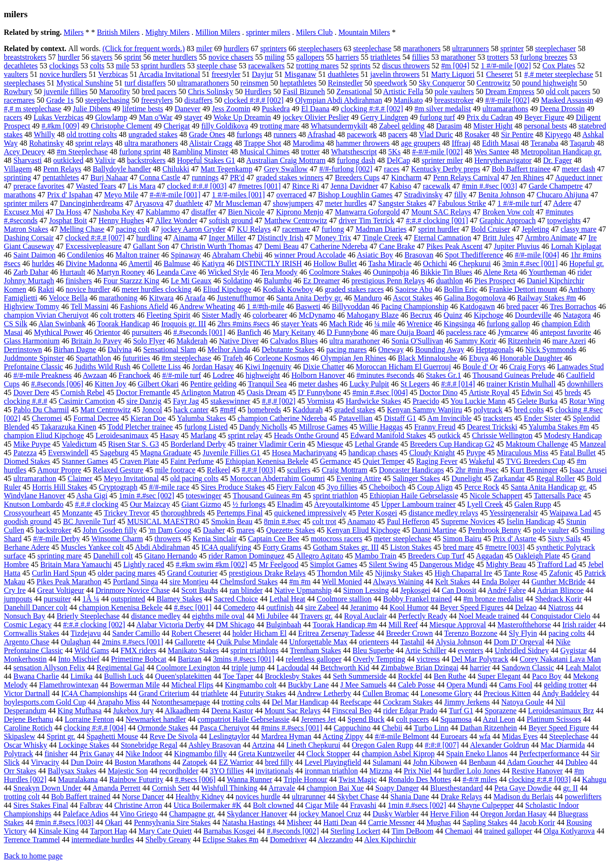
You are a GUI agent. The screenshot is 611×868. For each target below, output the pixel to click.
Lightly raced (144, 564)
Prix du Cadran (490, 117)
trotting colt (22, 797)
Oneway (391, 349)
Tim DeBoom (412, 831)
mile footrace (175, 470)
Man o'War (156, 117)
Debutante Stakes (288, 349)
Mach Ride (346, 324)
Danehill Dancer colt (36, 607)
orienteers (374, 642)
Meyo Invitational (131, 478)
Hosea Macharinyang (304, 453)
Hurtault (72, 272)
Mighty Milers (167, 32)
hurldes (43, 263)
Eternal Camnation (442, 238)
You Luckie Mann (478, 401)
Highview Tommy (32, 306)
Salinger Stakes (416, 478)
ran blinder (246, 590)
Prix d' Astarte (515, 539)
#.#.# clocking (97, 504)
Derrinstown (23, 349)
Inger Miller (227, 238)
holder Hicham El (260, 633)
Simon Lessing (366, 590)
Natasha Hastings (249, 822)
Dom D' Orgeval (519, 642)
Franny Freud (435, 427)
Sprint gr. (61, 736)
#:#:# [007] (442, 745)
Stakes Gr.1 (443, 375)
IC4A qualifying (226, 547)
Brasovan (419, 255)
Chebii (392, 728)
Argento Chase (26, 642)
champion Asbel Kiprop (398, 754)
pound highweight (549, 83)
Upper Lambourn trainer (418, 504)
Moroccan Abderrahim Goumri (278, 478)
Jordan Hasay (213, 367)
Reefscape (356, 702)
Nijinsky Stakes (399, 573)
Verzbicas (113, 74)
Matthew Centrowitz (296, 220)
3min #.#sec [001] (530, 263)
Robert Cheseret (196, 633)
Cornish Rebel (83, 392)
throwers (168, 539)
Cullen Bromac (385, 693)
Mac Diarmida (563, 745)
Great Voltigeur (61, 590)
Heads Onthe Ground (306, 435)
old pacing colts (194, 478)
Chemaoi (459, 831)
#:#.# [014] (458, 384)
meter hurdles (346, 203)
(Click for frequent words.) (144, 48)
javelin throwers (395, 74)
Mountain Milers (364, 32)
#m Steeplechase (82, 152)
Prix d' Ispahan (70, 195)
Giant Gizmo (201, 504)
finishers (79, 281)
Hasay (169, 435)
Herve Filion (449, 814)
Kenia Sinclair (214, 539)
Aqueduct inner (579, 177)
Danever (188, 109)
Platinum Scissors (554, 719)
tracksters (498, 418)
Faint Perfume (192, 461)
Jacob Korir (537, 822)
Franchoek (135, 375)
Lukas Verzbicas (58, 117)
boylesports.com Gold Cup (45, 702)
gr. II (571, 788)
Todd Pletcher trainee (140, 427)
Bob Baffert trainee (521, 169)
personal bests (546, 126)
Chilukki (176, 169)
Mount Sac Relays (292, 711)
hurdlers (236, 48)
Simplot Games (333, 564)
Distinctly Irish (280, 238)
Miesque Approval (458, 625)
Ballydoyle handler (122, 169)
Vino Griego (139, 814)
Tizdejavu (86, 633)
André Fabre (506, 590)
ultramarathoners (203, 83)
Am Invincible (449, 418)
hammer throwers (363, 143)
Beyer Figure (544, 117)
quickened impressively (310, 513)
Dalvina (120, 349)
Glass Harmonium (32, 341)
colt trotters (117, 315)
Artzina (263, 745)
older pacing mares (126, 573)
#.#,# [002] (279, 401)
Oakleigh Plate (538, 556)
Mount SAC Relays (441, 212)
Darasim (449, 126)
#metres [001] (259, 186)
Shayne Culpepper (486, 805)
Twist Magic (358, 779)
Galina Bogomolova (475, 298)
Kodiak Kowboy (288, 289)
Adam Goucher (530, 762)
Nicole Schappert (496, 496)
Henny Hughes (121, 220)
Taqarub (582, 143)
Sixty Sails (564, 539)
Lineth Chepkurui (313, 745)
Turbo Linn (431, 728)
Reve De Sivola (173, 736)
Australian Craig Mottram (286, 160)
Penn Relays (63, 169)
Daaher (214, 530)
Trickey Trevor (126, 513)
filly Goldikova (225, 126)
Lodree (223, 375)
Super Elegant (499, 676)
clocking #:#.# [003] (539, 779)
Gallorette (190, 642)
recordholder (179, 771)
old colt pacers (568, 91)
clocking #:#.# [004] (95, 728)
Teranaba (544, 143)
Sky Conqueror (442, 83)
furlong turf (437, 117)
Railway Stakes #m (547, 298)
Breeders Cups (357, 177)
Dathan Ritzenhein (489, 728)
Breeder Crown (410, 633)
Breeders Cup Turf (437, 556)
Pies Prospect (495, 281)
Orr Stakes (20, 771)
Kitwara (161, 298)
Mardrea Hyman (286, 736)
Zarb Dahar (31, 272)
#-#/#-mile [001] (175, 195)
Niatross (561, 607)
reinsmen (255, 83)
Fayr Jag (186, 401)
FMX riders (138, 650)
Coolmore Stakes (335, 272)
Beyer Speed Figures (472, 607)
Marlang (203, 435)
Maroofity (115, 91)
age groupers (421, 143)
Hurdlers (258, 91)
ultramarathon (35, 478)
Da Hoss (68, 212)
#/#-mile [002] (507, 100)
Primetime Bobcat (138, 659)
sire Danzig (144, 401)
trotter (311, 152)
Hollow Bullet (335, 263)
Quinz (453, 315)
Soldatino (237, 281)
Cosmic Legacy (28, 625)
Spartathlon (94, 358)
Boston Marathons (143, 762)
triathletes (385, 57)
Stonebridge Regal (149, 745)
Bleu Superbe (374, 650)
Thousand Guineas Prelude (514, 375)
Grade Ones (207, 134)
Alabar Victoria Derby (170, 625)
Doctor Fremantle (143, 392)
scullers (299, 470)
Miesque (330, 444)
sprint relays (94, 143)
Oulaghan (75, 642)
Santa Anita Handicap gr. (549, 487)
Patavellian (355, 418)
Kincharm (406, 177)
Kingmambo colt (251, 685)
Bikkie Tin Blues (446, 272)
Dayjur (263, 74)
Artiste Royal (489, 392)
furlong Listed (206, 427)
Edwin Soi (537, 392)
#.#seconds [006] (57, 384)
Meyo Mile (121, 195)
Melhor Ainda (229, 349)
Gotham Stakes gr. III (346, 547)
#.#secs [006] (195, 779)
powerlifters (583, 797)
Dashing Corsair (29, 238)
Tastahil (412, 642)
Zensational (354, 91)
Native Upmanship (303, 590)
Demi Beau (281, 246)
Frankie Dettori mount (523, 289)
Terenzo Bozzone (471, 633)
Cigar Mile (322, 805)
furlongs (249, 134)
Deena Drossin (562, 109)
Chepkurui (475, 263)
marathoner (458, 57)
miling (275, 57)
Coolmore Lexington (188, 668)
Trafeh (232, 358)
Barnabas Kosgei (229, 831)
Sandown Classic (528, 668)
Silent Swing (388, 564)
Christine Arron (138, 805)
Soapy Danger (397, 788)
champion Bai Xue (335, 788)
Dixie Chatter (324, 367)
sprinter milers (268, 32)
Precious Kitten (507, 693)
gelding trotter (565, 685)
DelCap (398, 160)
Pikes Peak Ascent (454, 246)
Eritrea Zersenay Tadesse (336, 633)
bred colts (529, 410)
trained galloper (508, 831)
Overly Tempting (379, 659)
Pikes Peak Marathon (69, 582)
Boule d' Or (480, 367)
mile (123, 66)
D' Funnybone (319, 392)
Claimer (80, 478)
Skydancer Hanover (257, 814)
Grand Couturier (192, 573)
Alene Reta (500, 272)
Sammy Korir (475, 341)
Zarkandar (509, 478)
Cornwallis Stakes (32, 633)
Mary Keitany (294, 332)
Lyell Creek (485, 504)
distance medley (156, 616)
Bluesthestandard (456, 788)
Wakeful (482, 461)
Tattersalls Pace (558, 496)
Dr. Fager (558, 160)
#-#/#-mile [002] (437, 152)
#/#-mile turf (182, 375)
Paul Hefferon (408, 521)
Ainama (185, 238)
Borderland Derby (198, 444)
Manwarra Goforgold (367, 212)
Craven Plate (139, 461)
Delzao (526, 607)
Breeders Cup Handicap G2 (452, 444)
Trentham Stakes (315, 650)
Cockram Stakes (408, 702)
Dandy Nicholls (263, 427)
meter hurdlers (175, 57)
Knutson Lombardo (34, 504)
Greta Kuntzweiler (267, 754)
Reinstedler (345, 83)
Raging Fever (437, 461)
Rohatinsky (47, 143)
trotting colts (241, 702)
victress (428, 659)
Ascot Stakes (413, 298)
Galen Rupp (533, 504)
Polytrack (18, 754)
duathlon (450, 281)
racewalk (437, 186)
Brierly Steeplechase (88, 616)
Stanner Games (85, 461)
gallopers (310, 57)
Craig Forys (527, 367)
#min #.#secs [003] (64, 822)
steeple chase (217, 66)
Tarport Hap (109, 831)
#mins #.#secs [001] (292, 728)
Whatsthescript (354, 152)
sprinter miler (442, 160)
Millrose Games (323, 427)
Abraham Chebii (237, 255)
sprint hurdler (439, 229)
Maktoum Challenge (537, 444)
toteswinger (204, 496)
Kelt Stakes (452, 582)
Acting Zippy (343, 736)
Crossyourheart (27, 513)
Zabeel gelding (402, 126)
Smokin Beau (232, 521)
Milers (74, 32)
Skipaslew (20, 736)
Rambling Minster (200, 152)
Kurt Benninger (534, 470)
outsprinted (128, 599)
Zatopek (195, 762)
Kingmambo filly (200, 754)
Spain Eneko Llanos (477, 754)
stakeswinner (231, 401)
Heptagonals (495, 349)
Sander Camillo (136, 633)
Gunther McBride (558, 582)
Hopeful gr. (586, 263)
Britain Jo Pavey (96, 341)
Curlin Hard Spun (59, 573)
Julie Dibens (92, 109)
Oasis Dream (267, 392)
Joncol (152, 410)
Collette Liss (161, 367)
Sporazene (500, 711)
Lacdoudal (293, 668)
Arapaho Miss (118, 702)
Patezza (25, 453)
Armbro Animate (551, 238)
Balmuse (177, 263)
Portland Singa (135, 582)
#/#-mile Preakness (42, 375)
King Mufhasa (80, 711)
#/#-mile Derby (56, 539)
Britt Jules (498, 238)
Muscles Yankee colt (93, 547)
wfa (485, 736)
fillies (421, 57)
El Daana (315, 109)
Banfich (249, 332)
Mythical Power (58, 332)
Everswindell (68, 453)
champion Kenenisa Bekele (121, 607)
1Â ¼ (91, 599)
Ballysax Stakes (72, 771)
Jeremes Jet (318, 719)
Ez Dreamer (321, 281)
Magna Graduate (165, 453)
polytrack (488, 410)
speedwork (391, 83)
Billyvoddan (351, 306)
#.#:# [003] (258, 470)
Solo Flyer (149, 341)
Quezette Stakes (290, 530)
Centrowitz (493, 83)
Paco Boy (547, 676)
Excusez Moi (24, 212)
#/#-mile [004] (537, 255)
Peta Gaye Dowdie (523, 788)
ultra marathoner (355, 341)
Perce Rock (481, 487)
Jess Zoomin (231, 109)
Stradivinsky (423, 195)
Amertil (140, 263)
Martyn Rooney (121, 272)
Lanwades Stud (580, 367)
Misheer (299, 822)
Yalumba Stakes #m (559, 427)
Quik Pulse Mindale (247, 642)
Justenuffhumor (241, 298)
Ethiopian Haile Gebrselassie (414, 496)
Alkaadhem (182, 711)
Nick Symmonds (551, 349)
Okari (114, 822)
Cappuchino (352, 728)
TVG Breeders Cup (536, 461)
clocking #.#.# (26, 401)
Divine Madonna (92, 263)
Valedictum (79, 444)
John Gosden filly (110, 530)
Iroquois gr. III (184, 324)
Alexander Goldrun (499, 745)
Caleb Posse (417, 685)
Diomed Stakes (27, 461)
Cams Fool (516, 685)
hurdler (69, 57)
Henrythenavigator (503, 160)
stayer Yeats (299, 324)
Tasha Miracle (390, 263)
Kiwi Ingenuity (268, 367)
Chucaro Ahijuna (563, 195)
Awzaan (95, 375)
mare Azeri (569, 341)
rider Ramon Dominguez (247, 556)
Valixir (105, 160)
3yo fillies (342, 487)
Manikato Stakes (193, 650)
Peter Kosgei (378, 513)
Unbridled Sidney (521, 650)
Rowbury (18, 91)
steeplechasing (107, 100)
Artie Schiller (426, 650)
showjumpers (293, 203)
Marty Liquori (453, 74)
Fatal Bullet (578, 453)
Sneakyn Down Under (47, 788)
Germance (336, 461)
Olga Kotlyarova (569, 831)
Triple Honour (305, 779)
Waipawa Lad (570, 513)
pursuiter (58, 599)
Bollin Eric (461, 289)
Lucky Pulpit (369, 384)
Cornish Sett (171, 788)
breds (573, 392)
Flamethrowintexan (69, 685)
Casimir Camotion (87, 401)
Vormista (321, 401)
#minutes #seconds (385, 375)
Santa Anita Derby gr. (309, 298)
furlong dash (356, 160)
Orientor (107, 332)
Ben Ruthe (450, 676)
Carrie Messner (391, 822)
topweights (564, 220)
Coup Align (435, 487)
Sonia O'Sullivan (417, 341)
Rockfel (410, 676)
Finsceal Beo (352, 711)
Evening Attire (359, 478)
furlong (333, 229)
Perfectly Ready (423, 616)
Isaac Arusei (588, 470)
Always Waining (398, 582)
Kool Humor (409, 607)
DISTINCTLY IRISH (269, 263)
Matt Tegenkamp (226, 169)
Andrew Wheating (207, 306)
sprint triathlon (335, 496)
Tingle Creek (382, 238)
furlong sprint (140, 152)
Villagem (18, 169)
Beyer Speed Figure (559, 728)
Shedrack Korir (558, 599)
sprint (133, 57)
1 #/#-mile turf (520, 203)
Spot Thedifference (474, 255)
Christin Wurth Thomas (217, 246)
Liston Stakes (411, 547)
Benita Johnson (502, 195)
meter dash (579, 169)
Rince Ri (305, 186)
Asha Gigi (92, 496)
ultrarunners (470, 48)
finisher (56, 754)
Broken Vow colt (508, 212)
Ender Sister (543, 418)
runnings (205, 177)
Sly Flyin (523, 633)
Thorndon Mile (340, 573)
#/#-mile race (169, 487)
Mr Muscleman (238, 203)
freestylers (157, 100)
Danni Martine (434, 530)
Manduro (368, 298)
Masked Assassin (567, 100)
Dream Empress (510, 91)
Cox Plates (559, 66)
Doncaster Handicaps (411, 470)
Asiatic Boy (375, 255)
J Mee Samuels (363, 685)
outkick (449, 435)
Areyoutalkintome (342, 504)
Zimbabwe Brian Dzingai (420, 668)
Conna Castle (160, 177)
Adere (563, 203)
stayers (102, 57)
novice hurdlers (63, 74)
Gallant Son (151, 246)
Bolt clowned (274, 805)
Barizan (190, 659)
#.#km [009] (60, 126)
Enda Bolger (501, 582)
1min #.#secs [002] (417, 805)
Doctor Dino (438, 392)
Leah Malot (583, 668)
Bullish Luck (124, 676)
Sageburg (114, 453)
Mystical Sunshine (85, 83)
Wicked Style (228, 272)
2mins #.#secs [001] (132, 642)
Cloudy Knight (432, 453)
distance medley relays (443, 513)
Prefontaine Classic (33, 367)
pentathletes (61, 177)
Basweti (308, 306)
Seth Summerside (359, 676)
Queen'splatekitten (183, 676)
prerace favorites (39, 186)
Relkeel (218, 470)
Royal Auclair (365, 616)
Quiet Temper (384, 461)
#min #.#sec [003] (489, 186)
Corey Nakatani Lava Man (560, 659)
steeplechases (24, 83)
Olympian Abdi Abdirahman (338, 100)
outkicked (68, 160)
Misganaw (300, 74)
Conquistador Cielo (561, 616)
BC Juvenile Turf (89, 521)
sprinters (273, 48)
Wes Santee (492, 152)
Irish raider (579, 625)
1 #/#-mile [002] (506, 66)
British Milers (118, 32)
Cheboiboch (387, 487)
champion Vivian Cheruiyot (46, 315)
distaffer (204, 212)
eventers (470, 650)
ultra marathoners (151, 143)
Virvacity (45, 762)
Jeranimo (364, 607)
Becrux (421, 315)
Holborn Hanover (318, 375)
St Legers (415, 384)
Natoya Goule (522, 702)
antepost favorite (565, 332)
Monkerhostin (25, 659)
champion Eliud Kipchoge (44, 435)
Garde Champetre (555, 186)
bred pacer (522, 306)
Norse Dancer (143, 797)
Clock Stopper (328, 754)
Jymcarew (513, 332)
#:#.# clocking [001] (437, 220)
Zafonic (561, 573)
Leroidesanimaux (122, 435)
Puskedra (276, 109)
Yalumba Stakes (202, 418)
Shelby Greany (169, 840)
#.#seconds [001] (199, 332)
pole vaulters (454, 91)
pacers (398, 134)
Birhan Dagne (75, 349)
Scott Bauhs (200, 590)
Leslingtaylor (229, 736)
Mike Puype (32, 444)
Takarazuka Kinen (68, 427)
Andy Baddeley (566, 693)
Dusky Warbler (395, 814)
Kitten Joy (110, 384)
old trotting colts (92, 134)
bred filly (279, 762)
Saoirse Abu (414, 289)
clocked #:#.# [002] (254, 100)
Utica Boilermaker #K (208, 805)
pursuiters (147, 332)
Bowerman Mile (135, 685)
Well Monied (342, 582)
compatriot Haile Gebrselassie (244, 719)
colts (97, 66)
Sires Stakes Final (41, 805)
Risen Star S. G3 (133, 444)
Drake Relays (461, 797)
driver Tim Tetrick (366, 220)
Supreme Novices (468, 521)
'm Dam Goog (170, 530)
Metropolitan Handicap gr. (561, 152)
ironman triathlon (331, 771)
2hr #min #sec (477, 470)
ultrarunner (309, 797)
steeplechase (372, 48)
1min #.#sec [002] (147, 496)
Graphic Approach (507, 220)
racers (13, 117)
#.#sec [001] (193, 607)
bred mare (458, 547)
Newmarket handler (156, 719)
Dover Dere (31, 392)
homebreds (264, 410)
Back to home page (33, 856)
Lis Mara (142, 186)
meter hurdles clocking (157, 289)
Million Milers (218, 32)
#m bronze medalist (494, 599)
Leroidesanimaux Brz (561, 711)
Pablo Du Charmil (41, 410)
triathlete (215, 693)
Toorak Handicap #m (345, 625)
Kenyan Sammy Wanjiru (425, 410)
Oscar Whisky (26, 745)
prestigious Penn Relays (388, 281)
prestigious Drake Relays (267, 573)
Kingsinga (460, 324)
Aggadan (490, 556)
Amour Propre (59, 470)
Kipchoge (488, 315)
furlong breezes (544, 57)
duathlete (189, 203)
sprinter (512, 48)
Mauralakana (78, 779)
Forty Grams (282, 547)
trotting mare (279, 126)
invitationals (274, 771)
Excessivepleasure (93, 246)
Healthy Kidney (200, 797)
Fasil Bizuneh (304, 91)
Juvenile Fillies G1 (231, 453)
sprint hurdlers (163, 66)
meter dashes (318, 384)
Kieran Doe (148, 418)
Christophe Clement (121, 126)
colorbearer (270, 315)
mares (245, 530)
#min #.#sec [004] (380, 392)
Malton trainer (137, 255)
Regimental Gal (121, 668)
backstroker (54, 530)
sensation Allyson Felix (49, 668)
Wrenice (420, 324)
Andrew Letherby (324, 693)
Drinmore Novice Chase (133, 590)
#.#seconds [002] (293, 831)
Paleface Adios (86, 814)
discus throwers (406, 66)
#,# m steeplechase (32, 109)
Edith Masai (501, 143)
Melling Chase (82, 229)
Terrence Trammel (32, 840)
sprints (361, 66)
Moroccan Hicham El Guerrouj (403, 367)
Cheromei (47, 418)
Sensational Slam (170, 349)
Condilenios (85, 255)
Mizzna (381, 771)
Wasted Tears (96, 186)
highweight (263, 375)
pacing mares (346, 349)
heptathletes (298, 83)
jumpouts (18, 599)
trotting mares (317, 66)
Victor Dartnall (27, 693)
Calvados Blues (294, 341)
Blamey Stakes (179, 599)
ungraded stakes (153, 134)
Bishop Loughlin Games (355, 195)
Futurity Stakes (263, 693)
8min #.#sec (282, 521)
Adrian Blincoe (560, 590)
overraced (291, 195)
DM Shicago (235, 625)
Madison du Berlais (523, 797)
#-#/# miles (480, 779)
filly (460, 195)
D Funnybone (348, 332)
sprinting (17, 177)
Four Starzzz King (131, 281)
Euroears (454, 736)
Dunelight (467, 478)
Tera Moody (279, 272)
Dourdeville (533, 315)
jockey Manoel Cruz (330, 814)
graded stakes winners (290, 177)
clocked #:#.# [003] (197, 186)
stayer (193, 117)
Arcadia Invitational (169, 74)
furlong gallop (508, 324)
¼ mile (385, 324)
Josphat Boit (68, 220)
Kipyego (558, 134)
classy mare (578, 229)
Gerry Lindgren (384, 117)
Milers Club (314, 32)
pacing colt (133, 229)
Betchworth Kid (345, 668)
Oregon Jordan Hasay (513, 814)
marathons (20, 195)
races (392, 169)
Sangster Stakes (402, 203)
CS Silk (16, 324)
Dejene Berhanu (29, 719)
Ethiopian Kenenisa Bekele (267, 461)
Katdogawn (477, 306)
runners (285, 134)
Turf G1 (461, 711)
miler (204, 48)
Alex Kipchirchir (390, 840)
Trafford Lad (557, 564)
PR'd (237, 177)
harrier (480, 668)
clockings (64, 66)
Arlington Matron (208, 392)
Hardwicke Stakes (373, 401)
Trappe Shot (263, 143)
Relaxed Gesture (118, 470)
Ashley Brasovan (215, 745)
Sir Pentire (517, 134)
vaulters (16, 74)
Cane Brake (397, 246)
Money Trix (333, 238)
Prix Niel (418, 771)
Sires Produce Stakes (233, 487)
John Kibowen (435, 762)
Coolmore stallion (344, 599)
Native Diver (239, 341)
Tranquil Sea (267, 384)
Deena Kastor (232, 711)
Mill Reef (403, 625)
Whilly (44, 134)
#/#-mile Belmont (402, 736)
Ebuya (479, 358)
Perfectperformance (549, 754)
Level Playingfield (333, 762)
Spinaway (186, 255)
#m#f (228, 410)
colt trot (324, 521)
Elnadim (290, 504)
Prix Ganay (96, 754)
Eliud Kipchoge (227, 289)
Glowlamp (111, 117)
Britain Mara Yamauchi (76, 564)
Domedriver (288, 840)
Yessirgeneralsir (514, 513)
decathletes (21, 66)
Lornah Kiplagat (576, 246)
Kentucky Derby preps (446, 169)
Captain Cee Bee (274, 539)
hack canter (191, 410)
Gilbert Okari (158, 384)
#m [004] (455, 66)
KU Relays (254, 229)
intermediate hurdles (103, 840)
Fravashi (363, 805)
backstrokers (146, 160)
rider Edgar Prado (411, 711)
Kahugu (595, 779)
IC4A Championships (94, 693)
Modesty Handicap (573, 435)
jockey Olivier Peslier (316, 117)
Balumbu (278, 281)
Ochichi (435, 263)
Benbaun (482, 762)
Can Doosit (459, 590)
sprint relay (245, 435)
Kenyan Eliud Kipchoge (363, 530)
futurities (136, 358)
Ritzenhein (524, 341)
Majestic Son (128, 771)
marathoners (422, 48)
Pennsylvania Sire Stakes (172, 822)
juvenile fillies (66, 91)
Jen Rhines (527, 177)
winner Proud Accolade (310, 255)
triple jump (248, 668)
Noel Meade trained (489, 616)
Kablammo (163, 212)
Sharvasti (28, 160)
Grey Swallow (286, 169)
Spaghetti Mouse (112, 736)
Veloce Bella (68, 298)
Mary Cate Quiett (165, 831)
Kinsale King (58, 831)
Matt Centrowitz (105, 410)
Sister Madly (221, 315)
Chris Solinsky (211, 91)
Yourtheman (547, 272)
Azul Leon (499, 719)
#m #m (300, 582)
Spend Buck (366, 719)
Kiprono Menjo (300, 212)
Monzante (77, 513)
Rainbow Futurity (136, 779)
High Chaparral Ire (463, 573)
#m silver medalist (442, 109)
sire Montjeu (189, 582)
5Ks (394, 152)
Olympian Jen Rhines (354, 358)
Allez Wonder (176, 220)
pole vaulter (551, 530)
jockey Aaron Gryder (193, 229)
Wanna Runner (249, 779)
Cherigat (177, 126)
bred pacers (159, 91)
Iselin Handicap (531, 521)
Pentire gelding (213, 384)
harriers (347, 57)
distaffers (198, 100)
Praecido (426, 401)
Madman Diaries (381, 229)
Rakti (46, 289)
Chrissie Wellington (502, 435)
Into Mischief (79, 659)
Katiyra (213, 263)
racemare (296, 229)
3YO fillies (227, 771)
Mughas (439, 822)
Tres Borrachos (573, 306)
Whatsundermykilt (339, 126)
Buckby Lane (308, 685)
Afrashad (321, 134)
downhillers (585, 384)
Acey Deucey (25, 152)
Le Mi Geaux (191, 281)
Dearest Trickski (492, 427)
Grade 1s (60, 100)
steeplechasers (320, 48)
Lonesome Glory (446, 693)
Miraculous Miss (523, 453)
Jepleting (536, 229)
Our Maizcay (150, 504)
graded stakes (355, 410)
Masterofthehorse (524, 625)
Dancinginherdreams (91, 203)
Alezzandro (336, 840)
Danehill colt (113, 556)
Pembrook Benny (495, 530)
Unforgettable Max (318, 642)
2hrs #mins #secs (243, 324)
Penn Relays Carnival (466, 177)
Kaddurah (308, 410)
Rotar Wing (587, 401)
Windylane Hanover (35, 496)
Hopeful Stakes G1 (206, 160)
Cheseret (499, 74)
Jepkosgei (415, 590)
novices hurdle (258, 797)
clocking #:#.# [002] (372, 109)
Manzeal (593, 444)
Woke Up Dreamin (242, 117)
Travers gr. (316, 616)
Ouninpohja (391, 272)
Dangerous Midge (447, 564)
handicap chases (373, 453)
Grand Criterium (164, 693)
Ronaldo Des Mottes (420, 779)
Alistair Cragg (211, 143)
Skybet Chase (358, 797)
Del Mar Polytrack (480, 659)
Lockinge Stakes (84, 745)
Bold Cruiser (490, 229)
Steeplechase (569, 736)
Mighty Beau (506, 564)
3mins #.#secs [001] (243, 659)
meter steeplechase (402, 539)
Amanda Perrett (116, 788)
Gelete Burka (537, 401)
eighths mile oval (218, 616)
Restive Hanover (537, 771)
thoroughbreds (183, 513)
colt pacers (413, 719)
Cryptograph (118, 487)
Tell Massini (90, 306)
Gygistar (574, 650)
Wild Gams (92, 650)
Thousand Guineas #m (267, 496)
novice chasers (231, 57)
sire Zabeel (322, 607)
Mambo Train (376, 556)
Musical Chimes (264, 152)
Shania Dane (410, 797)
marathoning (118, 298)
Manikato (408, 100)
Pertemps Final (240, 513)
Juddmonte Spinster (34, 358)
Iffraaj (461, 143)
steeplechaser (555, 48)
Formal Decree (96, 418)
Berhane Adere (27, 547)
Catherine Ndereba (339, 246)
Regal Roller (555, 478)
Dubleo (576, 762)
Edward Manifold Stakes (388, 435)
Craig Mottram (345, 470)
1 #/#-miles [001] (238, 195)
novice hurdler (88, 289)
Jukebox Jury (133, 711)
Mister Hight (493, 126)
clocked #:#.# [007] (95, 238)
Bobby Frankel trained (418, 599)
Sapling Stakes (485, 822)
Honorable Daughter (531, 358)
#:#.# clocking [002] (94, 625)
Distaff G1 (400, 418)
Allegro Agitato (319, 556)
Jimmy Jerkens (467, 702)
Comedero (239, 607)
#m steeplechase (186, 358)
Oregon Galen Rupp (383, 745)
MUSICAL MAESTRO (163, 521)
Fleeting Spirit (169, 315)
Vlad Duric (436, 134)
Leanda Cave (177, 272)
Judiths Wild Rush (102, 367)
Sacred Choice (236, 599)
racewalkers (266, 66)
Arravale (282, 788)
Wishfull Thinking (229, 788)
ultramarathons (506, 109)
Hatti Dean (340, 822)
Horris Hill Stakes (60, 487)
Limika (82, 676)
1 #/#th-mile (266, 306)
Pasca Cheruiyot (224, 728)
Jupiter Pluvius (517, 246)
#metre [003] (505, 547)
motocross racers (337, 539)
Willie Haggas (381, 427)
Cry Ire (15, 590)
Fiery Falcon (296, 487)
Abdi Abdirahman (163, 547)
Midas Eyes (520, 736)
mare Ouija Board (407, 332)
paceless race (466, 332)
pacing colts (567, 633)
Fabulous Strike (462, 203)
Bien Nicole (246, 212)
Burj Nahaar (109, 177)
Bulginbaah (284, 625)
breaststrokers (25, 57)
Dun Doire (87, 762)
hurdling (149, 238)
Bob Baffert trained (81, 797)
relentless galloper (314, 659)
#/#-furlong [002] (346, 169)
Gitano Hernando (171, 556)
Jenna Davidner (354, 186)
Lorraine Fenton (90, 719)
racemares (19, 100)
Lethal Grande (377, 444)
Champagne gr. (192, 814)
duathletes (343, 74)
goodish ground (28, 521)
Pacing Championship (415, 306)
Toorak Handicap (123, 324)
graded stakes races (354, 289)
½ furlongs (249, 504)
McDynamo (317, 315)
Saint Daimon (34, 255)
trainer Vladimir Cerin (271, 444)
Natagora (577, 315)
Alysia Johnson (459, 642)
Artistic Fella (403, 91)
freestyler (226, 74)
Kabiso (400, 186)
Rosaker (477, 134)
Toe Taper (238, 676)
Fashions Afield (144, 306)
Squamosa (456, 719)
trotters (498, 57)
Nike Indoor (144, 754)
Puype (476, 453)
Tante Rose (521, 573)
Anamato (361, 521)
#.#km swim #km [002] (211, 564)
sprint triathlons (255, 650)
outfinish (280, 607)
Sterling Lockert (355, 831)
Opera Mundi (467, 685)
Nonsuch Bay (25, 616)
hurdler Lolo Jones (472, 771)
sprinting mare (59, 556)
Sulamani (387, 762)
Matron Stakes (26, 229)
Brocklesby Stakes (293, 676)
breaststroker (454, 100)
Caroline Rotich (28, 728)
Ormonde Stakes (163, 728)
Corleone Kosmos (281, 358)
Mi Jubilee (272, 616)
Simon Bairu (462, 539)
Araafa (195, 298)
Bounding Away (440, 349)
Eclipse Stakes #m (230, 840)
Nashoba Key (114, 212)
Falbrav (91, 805)
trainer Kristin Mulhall (521, 384)
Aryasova (149, 203)
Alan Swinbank (62, 324)
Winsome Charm (117, 539)
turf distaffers (145, 83)
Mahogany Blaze (373, 315)
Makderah (192, 341)
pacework (362, 134)
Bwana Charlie (36, 676)
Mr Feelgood (279, 564)
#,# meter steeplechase (558, 74)
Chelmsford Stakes (248, 582)
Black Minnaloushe (427, 358)
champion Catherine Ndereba (282, 418)
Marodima (309, 143)
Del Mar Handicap (300, 702)
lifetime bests (143, 109)
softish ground (231, 220)
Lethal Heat (287, 599)
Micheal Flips (192, 685)
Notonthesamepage (181, 702)
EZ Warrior (236, 762)
